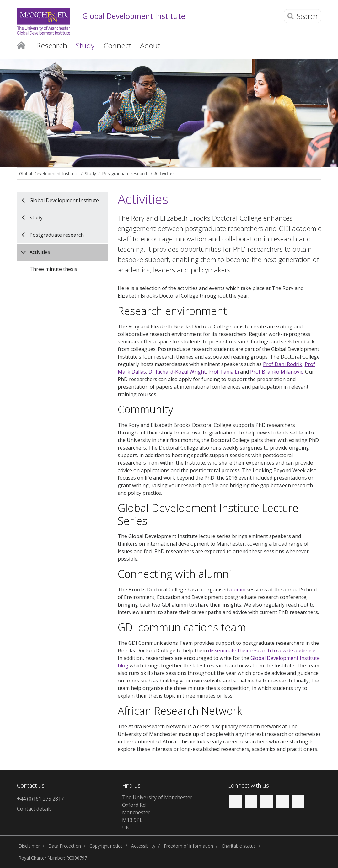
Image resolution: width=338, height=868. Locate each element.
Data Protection (65, 846)
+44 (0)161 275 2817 (40, 799)
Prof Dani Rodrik (283, 364)
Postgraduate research (125, 173)
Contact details (34, 809)
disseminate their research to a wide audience (262, 650)
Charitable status (239, 846)
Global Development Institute (134, 16)
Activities (164, 173)
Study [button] (85, 45)
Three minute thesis (53, 269)
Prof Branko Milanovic (276, 372)
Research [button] (52, 45)
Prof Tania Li (224, 372)
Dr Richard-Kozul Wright (177, 372)
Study (90, 173)
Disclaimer (29, 846)
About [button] (150, 45)
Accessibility (143, 846)
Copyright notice (106, 846)
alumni (237, 590)
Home (21, 45)
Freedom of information (188, 846)
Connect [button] (117, 45)
